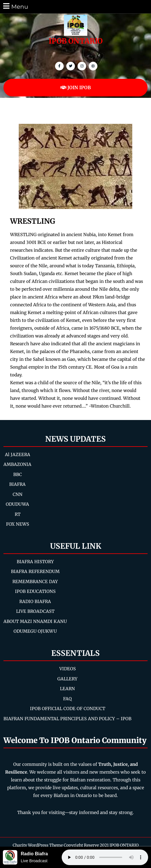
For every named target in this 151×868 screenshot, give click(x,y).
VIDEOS (68, 669)
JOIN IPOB (76, 87)
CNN (18, 494)
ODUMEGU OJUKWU (35, 631)
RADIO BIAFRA (35, 601)
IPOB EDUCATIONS (35, 591)
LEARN (67, 689)
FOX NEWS (18, 524)
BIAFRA (17, 484)
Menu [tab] (15, 6)
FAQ (67, 699)
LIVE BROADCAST (35, 611)
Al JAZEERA (18, 454)
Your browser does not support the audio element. (105, 857)
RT (18, 514)
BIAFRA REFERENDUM (35, 571)
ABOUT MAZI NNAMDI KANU (35, 621)
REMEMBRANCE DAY (35, 582)
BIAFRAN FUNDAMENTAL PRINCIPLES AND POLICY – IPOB (67, 719)
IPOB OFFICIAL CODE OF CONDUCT (68, 709)
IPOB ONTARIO (76, 41)
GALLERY (67, 679)
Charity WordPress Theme (38, 845)
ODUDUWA (17, 504)
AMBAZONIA (17, 464)
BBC (18, 474)
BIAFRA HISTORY (35, 562)
